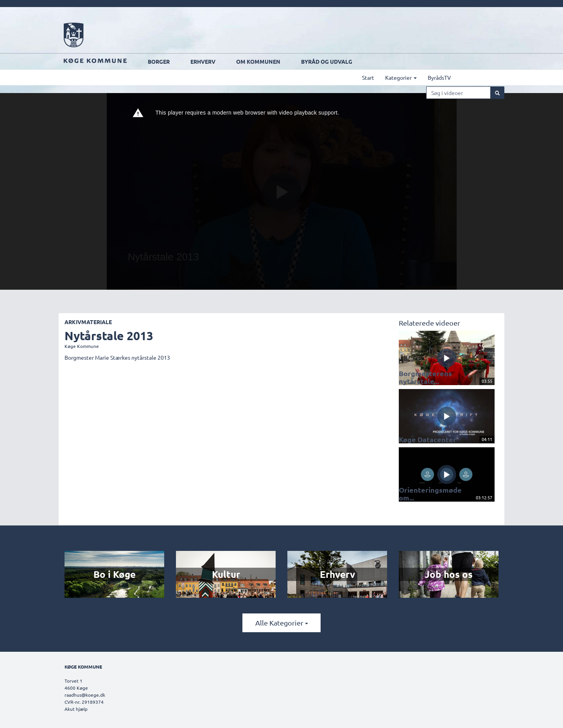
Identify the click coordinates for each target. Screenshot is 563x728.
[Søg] (497, 93)
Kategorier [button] (429, 77)
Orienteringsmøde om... (431, 496)
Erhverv (231, 61)
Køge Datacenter (423, 438)
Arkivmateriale (88, 322)
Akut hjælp (76, 709)
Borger (187, 61)
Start (397, 77)
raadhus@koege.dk (85, 695)
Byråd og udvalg (355, 61)
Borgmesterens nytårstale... (421, 377)
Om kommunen (287, 61)
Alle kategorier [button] (282, 623)
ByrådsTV (468, 77)
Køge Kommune (82, 346)
